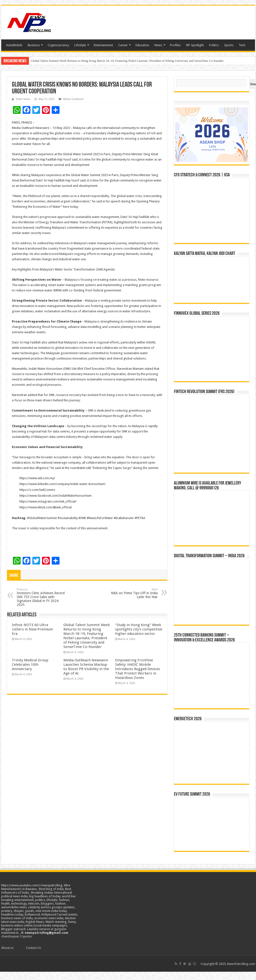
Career (123, 45)
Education (142, 45)
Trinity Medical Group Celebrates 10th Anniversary (30, 665)
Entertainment (103, 45)
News (158, 45)
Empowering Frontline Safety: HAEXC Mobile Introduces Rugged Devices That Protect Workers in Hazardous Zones (138, 669)
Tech (242, 45)
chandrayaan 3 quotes (17, 936)
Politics (214, 45)
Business (34, 45)
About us (7, 948)
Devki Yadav (23, 99)
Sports (229, 45)
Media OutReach (73, 99)
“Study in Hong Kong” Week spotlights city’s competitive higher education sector (139, 629)
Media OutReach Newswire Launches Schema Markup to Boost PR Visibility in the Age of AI (86, 667)
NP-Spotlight (195, 45)
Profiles (175, 45)
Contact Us (34, 948)
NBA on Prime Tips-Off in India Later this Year (133, 593)
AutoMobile (14, 45)
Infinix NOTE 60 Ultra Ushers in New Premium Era (32, 629)
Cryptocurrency (58, 45)
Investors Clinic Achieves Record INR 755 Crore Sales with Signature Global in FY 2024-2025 (42, 597)
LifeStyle (80, 45)
